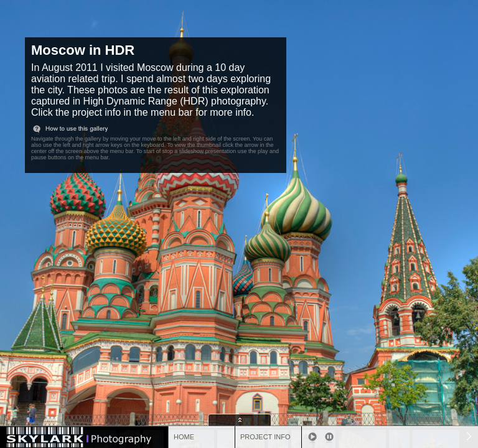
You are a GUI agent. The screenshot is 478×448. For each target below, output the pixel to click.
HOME (184, 437)
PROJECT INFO (265, 437)
